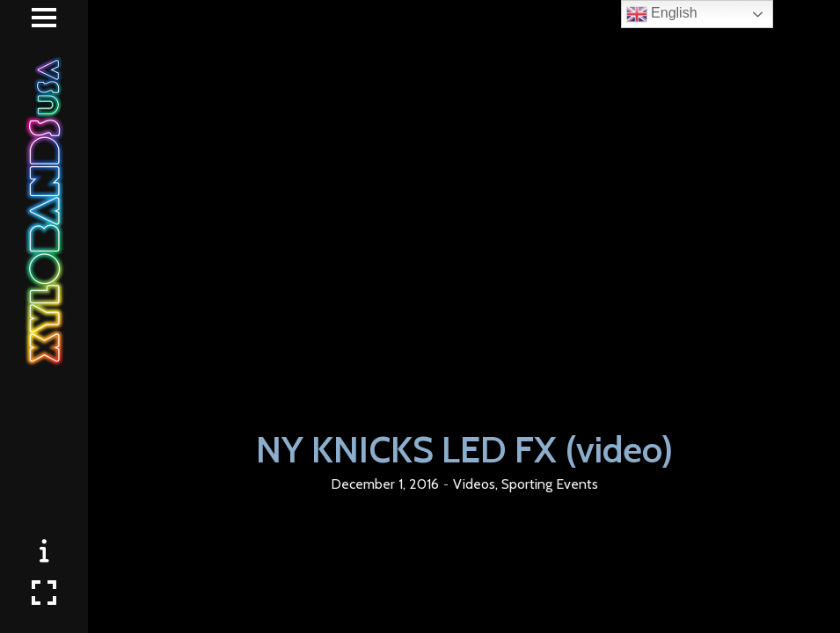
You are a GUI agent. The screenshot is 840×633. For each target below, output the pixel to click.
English (662, 14)
